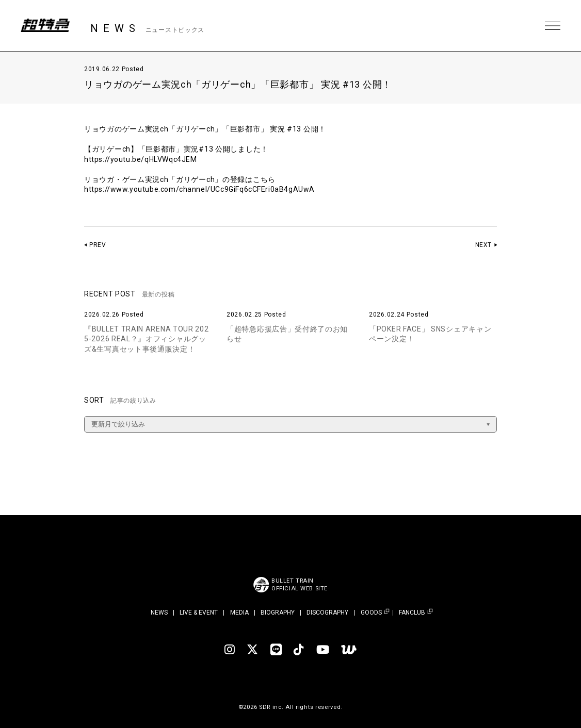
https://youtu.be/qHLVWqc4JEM (141, 159)
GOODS (371, 613)
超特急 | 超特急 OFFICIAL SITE (46, 26)
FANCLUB (412, 613)
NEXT (483, 245)
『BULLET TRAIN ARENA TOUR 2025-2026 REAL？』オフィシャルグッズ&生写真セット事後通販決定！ (147, 339)
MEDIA (239, 613)
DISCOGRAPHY (327, 613)
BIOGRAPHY (278, 613)
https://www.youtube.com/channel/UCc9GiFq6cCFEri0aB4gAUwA (201, 189)
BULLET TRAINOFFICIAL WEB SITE (300, 585)
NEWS (159, 613)
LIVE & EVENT (199, 613)
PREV (98, 245)
